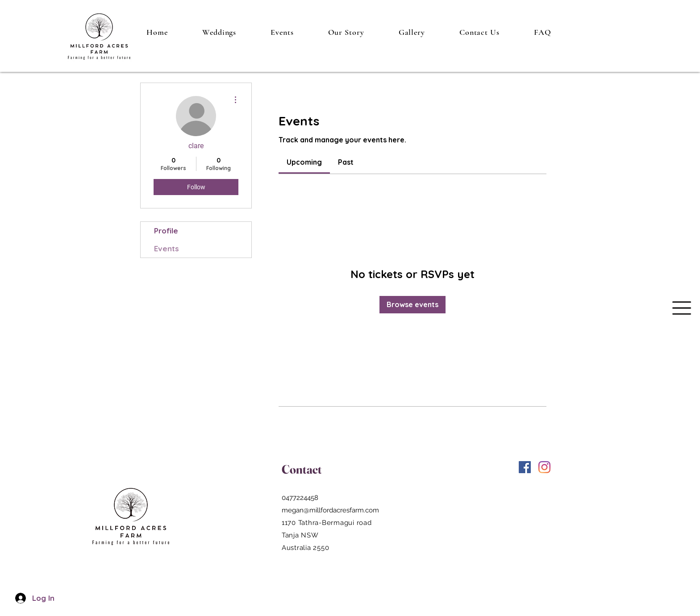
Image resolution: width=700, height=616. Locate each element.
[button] (682, 308)
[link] (304, 162)
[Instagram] (544, 467)
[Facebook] (525, 467)
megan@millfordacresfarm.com (330, 510)
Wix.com (610, 503)
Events (167, 248)
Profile (166, 231)
